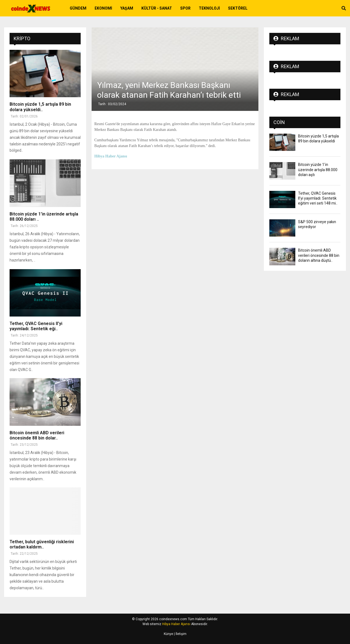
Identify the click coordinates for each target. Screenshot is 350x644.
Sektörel (238, 8)
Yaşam (127, 8)
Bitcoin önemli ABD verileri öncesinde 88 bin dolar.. (37, 435)
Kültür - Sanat (157, 8)
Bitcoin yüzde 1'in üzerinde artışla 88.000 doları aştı (318, 169)
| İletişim (180, 634)
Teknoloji (209, 8)
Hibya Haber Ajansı (176, 624)
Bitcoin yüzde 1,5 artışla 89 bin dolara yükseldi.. (40, 107)
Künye (168, 634)
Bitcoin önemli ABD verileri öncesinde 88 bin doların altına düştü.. (319, 255)
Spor (185, 8)
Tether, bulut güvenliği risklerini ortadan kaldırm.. (42, 544)
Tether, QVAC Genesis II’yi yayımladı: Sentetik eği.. (36, 326)
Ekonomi (103, 8)
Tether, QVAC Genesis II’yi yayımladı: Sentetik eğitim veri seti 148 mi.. (318, 198)
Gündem (78, 8)
